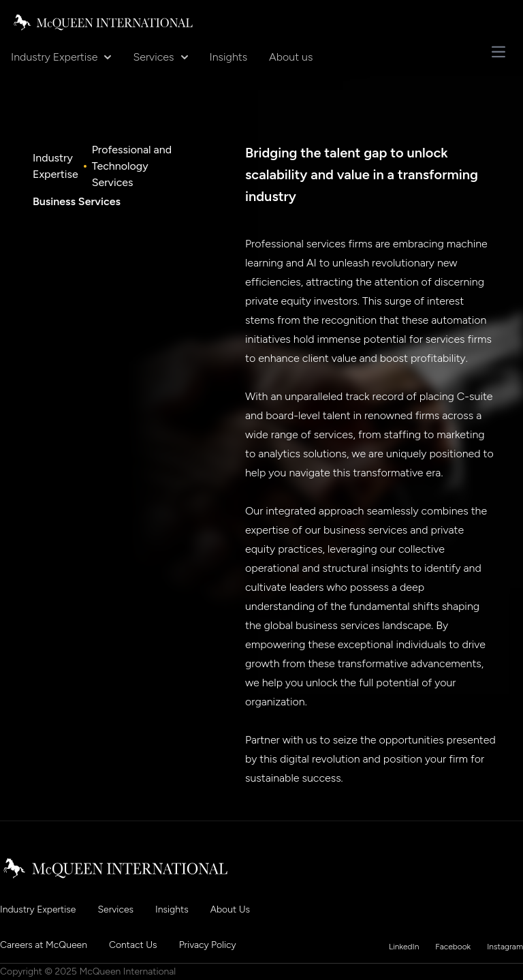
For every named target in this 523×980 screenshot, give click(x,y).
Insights (229, 57)
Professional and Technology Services (132, 166)
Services (160, 57)
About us (291, 57)
